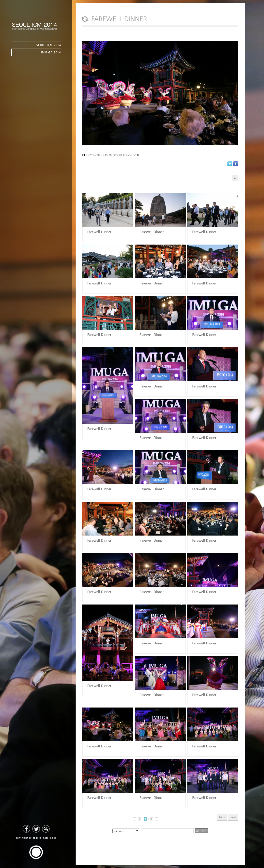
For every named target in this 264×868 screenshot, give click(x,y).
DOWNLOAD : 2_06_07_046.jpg (104, 155)
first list (222, 817)
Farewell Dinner (98, 232)
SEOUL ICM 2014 (49, 45)
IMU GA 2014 (51, 52)
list (235, 178)
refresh (233, 817)
